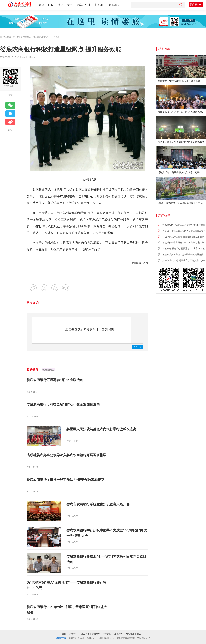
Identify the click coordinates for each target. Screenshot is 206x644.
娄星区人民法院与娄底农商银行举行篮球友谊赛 (101, 429)
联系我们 (107, 634)
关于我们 (73, 634)
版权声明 (118, 634)
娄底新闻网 (22, 57)
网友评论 (33, 303)
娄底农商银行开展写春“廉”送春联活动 (55, 380)
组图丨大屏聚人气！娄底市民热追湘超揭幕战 (181, 142)
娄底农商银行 (48, 370)
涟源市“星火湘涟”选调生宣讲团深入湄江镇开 (184, 261)
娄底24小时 (83, 5)
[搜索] (181, 5)
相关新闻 (33, 370)
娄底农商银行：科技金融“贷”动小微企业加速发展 (63, 404)
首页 (42, 5)
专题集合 (27, 37)
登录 (104, 329)
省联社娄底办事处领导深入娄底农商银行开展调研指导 (66, 455)
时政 (51, 5)
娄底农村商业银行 (41, 37)
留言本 (140, 634)
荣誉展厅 (96, 634)
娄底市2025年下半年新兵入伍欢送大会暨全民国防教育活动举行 (182, 81)
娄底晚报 (114, 5)
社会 (60, 5)
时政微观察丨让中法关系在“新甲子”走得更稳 (184, 225)
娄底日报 (99, 5)
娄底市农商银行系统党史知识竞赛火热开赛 (98, 504)
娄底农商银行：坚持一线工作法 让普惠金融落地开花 (65, 480)
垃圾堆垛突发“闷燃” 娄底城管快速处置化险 (183, 255)
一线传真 (55, 37)
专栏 (70, 5)
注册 (112, 329)
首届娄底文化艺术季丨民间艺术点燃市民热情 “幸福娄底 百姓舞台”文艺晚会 (182, 112)
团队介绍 (85, 634)
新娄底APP (196, 4)
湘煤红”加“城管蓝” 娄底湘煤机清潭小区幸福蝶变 (182, 203)
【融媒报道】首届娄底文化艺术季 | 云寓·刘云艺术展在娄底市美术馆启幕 (182, 172)
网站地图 (130, 634)
